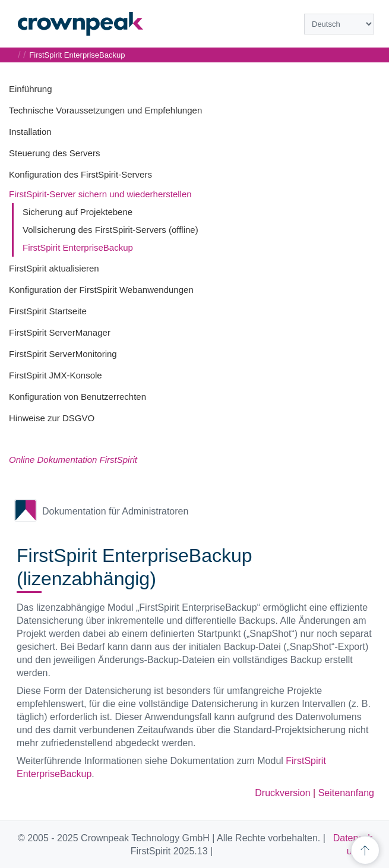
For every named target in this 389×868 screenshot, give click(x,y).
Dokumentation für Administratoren (115, 511)
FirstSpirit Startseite (48, 311)
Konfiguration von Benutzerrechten (78, 397)
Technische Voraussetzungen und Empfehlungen (105, 110)
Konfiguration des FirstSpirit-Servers (80, 174)
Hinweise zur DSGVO (52, 418)
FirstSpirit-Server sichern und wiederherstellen (100, 194)
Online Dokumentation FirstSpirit (73, 460)
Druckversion (282, 793)
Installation (30, 132)
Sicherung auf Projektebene (78, 212)
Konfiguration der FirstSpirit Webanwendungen (101, 290)
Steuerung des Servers (54, 153)
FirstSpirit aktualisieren (54, 268)
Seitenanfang (346, 793)
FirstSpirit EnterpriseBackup (78, 247)
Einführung (31, 89)
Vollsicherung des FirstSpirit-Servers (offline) (110, 230)
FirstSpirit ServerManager (60, 332)
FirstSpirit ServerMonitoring (63, 354)
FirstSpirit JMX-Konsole (56, 375)
